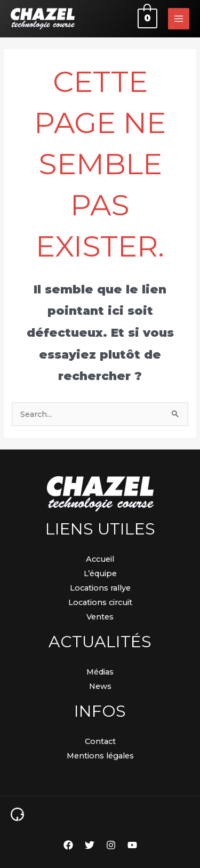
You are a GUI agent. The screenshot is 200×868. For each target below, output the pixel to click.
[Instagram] (111, 845)
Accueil (100, 559)
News (100, 686)
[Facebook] (68, 845)
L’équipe (100, 573)
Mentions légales (100, 756)
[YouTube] (132, 845)
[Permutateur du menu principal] (179, 19)
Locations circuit (100, 602)
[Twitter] (90, 845)
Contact (100, 741)
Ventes (100, 617)
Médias (100, 672)
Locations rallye (100, 588)
